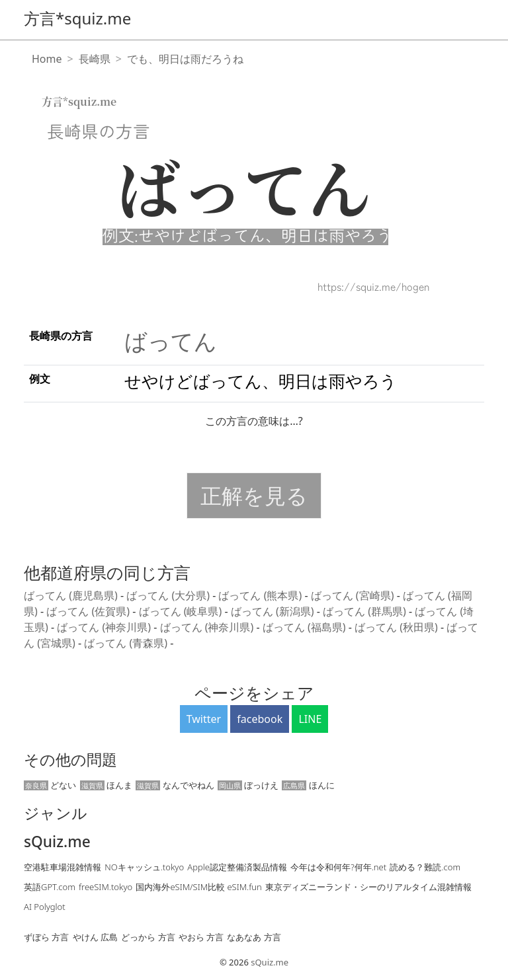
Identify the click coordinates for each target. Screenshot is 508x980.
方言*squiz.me (77, 18)
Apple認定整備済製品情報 (237, 867)
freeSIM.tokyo (106, 887)
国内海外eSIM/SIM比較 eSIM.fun (198, 887)
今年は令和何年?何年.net (338, 867)
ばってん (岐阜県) (182, 611)
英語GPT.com (50, 887)
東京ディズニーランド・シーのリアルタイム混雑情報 (368, 887)
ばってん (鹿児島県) (72, 595)
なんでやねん (175, 785)
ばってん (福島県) (306, 627)
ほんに (308, 785)
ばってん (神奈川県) (105, 627)
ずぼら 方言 (46, 937)
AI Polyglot (45, 907)
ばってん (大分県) (169, 595)
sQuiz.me (57, 842)
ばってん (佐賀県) (89, 611)
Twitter (204, 719)
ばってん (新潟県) (274, 611)
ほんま (106, 785)
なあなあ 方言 (254, 937)
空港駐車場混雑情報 (63, 867)
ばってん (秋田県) (398, 627)
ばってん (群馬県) (366, 611)
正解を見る (254, 495)
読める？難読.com (425, 867)
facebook (260, 719)
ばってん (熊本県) (261, 595)
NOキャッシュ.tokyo (144, 867)
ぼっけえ (248, 785)
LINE (310, 719)
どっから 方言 (148, 937)
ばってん (171, 341)
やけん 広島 (95, 937)
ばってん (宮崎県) (354, 595)
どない (50, 785)
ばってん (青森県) (127, 643)
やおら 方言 (201, 937)
